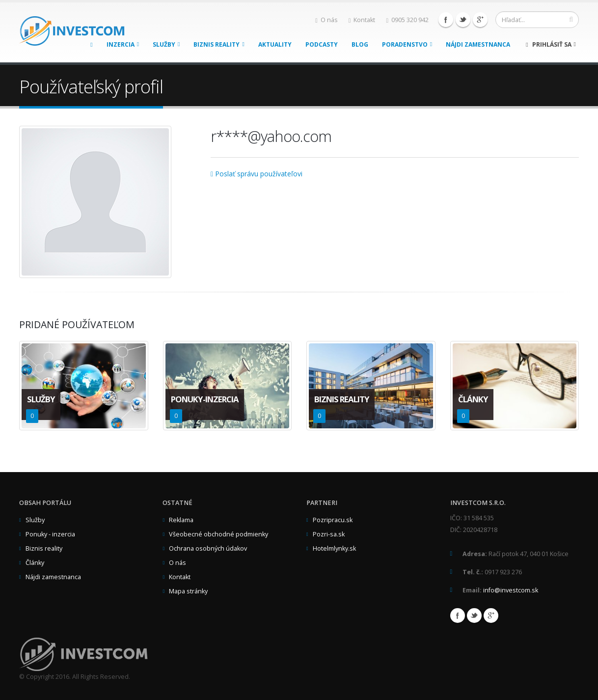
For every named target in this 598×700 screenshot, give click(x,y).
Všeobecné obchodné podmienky (218, 534)
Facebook (446, 20)
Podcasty (322, 44)
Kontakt (362, 20)
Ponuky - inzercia (50, 534)
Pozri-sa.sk (329, 534)
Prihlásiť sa (551, 44)
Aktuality (275, 44)
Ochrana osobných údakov (208, 548)
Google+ (480, 20)
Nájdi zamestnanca (478, 44)
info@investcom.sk (511, 590)
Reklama (181, 520)
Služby (166, 44)
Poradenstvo (407, 44)
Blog (360, 44)
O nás (326, 20)
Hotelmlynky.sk (334, 548)
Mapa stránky (188, 591)
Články (35, 563)
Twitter (463, 20)
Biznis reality (219, 44)
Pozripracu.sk (333, 520)
